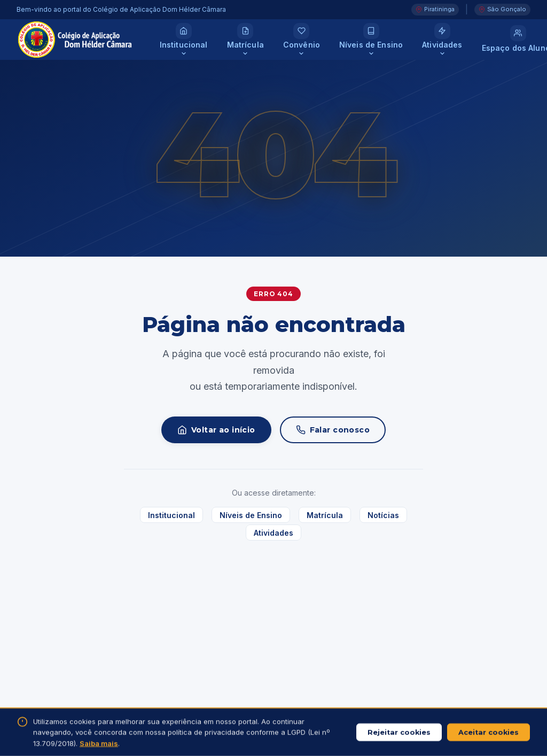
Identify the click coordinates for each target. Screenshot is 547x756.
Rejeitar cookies (399, 732)
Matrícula (325, 515)
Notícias (383, 515)
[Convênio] (302, 40)
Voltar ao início (216, 430)
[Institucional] (184, 40)
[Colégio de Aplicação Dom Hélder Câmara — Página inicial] (75, 40)
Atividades (273, 533)
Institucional (171, 515)
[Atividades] (442, 40)
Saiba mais (99, 743)
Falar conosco (333, 430)
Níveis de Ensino (251, 515)
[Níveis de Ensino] (371, 40)
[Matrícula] (245, 40)
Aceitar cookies (489, 732)
